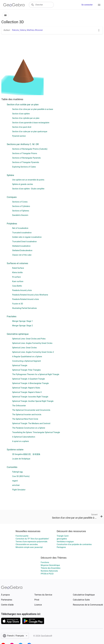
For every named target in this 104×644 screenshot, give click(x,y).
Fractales (12, 316)
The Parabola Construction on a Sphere (29, 428)
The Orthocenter (19, 406)
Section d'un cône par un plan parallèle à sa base (33, 109)
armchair (16, 485)
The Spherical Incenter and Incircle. (27, 415)
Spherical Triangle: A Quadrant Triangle (29, 379)
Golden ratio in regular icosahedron (27, 237)
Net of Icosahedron (20, 228)
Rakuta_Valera (19, 30)
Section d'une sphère (21, 114)
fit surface (16, 277)
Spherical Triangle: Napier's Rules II (27, 392)
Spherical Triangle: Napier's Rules (26, 388)
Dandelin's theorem (20, 215)
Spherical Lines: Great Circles (24, 348)
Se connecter (87, 5)
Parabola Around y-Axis (22, 290)
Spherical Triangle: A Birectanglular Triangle (30, 383)
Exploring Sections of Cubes (24, 167)
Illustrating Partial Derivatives (25, 308)
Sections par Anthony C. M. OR (23, 144)
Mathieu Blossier (35, 30)
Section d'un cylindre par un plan (26, 118)
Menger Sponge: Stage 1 (22, 321)
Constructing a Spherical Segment (26, 361)
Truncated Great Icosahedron (24, 242)
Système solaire (15, 450)
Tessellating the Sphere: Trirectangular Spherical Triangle (36, 432)
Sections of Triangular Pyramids (26, 162)
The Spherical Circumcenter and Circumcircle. (31, 410)
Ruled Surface (18, 268)
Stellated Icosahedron (21, 246)
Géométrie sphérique (18, 334)
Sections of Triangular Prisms (25, 153)
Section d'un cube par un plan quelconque (30, 132)
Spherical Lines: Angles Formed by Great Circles (32, 343)
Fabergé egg (17, 472)
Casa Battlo (17, 286)
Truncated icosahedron (22, 233)
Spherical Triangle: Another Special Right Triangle (33, 401)
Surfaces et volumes (17, 263)
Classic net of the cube (22, 255)
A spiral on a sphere (21, 441)
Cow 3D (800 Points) (21, 476)
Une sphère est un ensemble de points (28, 180)
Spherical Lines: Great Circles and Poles (29, 339)
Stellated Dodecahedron (22, 250)
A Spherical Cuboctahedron (24, 437)
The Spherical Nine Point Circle (25, 419)
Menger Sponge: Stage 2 (22, 326)
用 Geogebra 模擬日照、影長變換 (26, 454)
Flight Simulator (19, 490)
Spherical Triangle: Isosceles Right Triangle (30, 397)
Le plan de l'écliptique (21, 459)
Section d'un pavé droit (22, 127)
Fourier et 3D (18, 304)
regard (15, 481)
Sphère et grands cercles (23, 184)
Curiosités (12, 467)
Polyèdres (12, 224)
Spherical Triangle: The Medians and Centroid (31, 423)
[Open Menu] (99, 5)
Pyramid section (19, 136)
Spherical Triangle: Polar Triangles (26, 370)
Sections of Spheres (21, 211)
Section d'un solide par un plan (23, 104)
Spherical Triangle (20, 365)
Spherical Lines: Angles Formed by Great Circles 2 (33, 352)
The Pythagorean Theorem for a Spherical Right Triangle (36, 374)
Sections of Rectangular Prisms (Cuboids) (30, 149)
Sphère (10, 175)
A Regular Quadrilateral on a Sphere (27, 357)
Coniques (12, 197)
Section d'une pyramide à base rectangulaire (31, 123)
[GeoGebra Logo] (14, 5)
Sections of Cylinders (21, 206)
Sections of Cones (20, 202)
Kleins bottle (17, 272)
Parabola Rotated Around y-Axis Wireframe (30, 295)
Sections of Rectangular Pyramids (26, 158)
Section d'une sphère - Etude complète (28, 189)
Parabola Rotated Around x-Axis (26, 299)
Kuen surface (18, 281)
